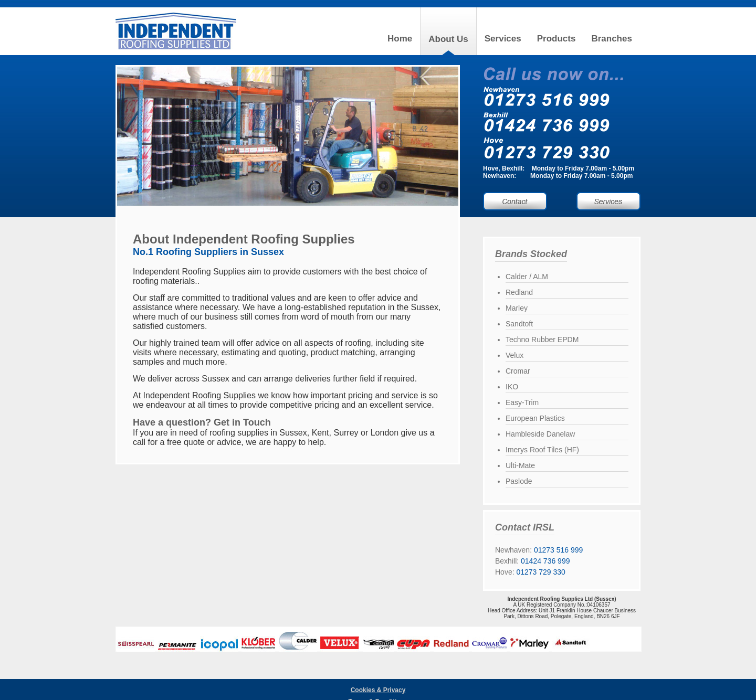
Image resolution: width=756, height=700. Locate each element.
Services (503, 39)
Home (400, 39)
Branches (611, 39)
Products (556, 39)
